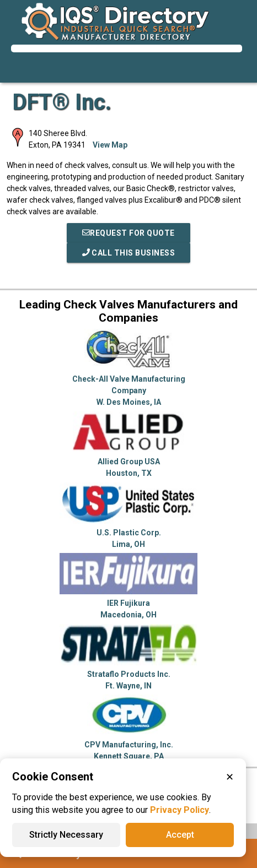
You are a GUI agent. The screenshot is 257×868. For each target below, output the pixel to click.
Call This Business (129, 253)
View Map (110, 145)
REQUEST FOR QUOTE (128, 233)
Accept (180, 835)
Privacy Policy (180, 810)
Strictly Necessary (66, 835)
